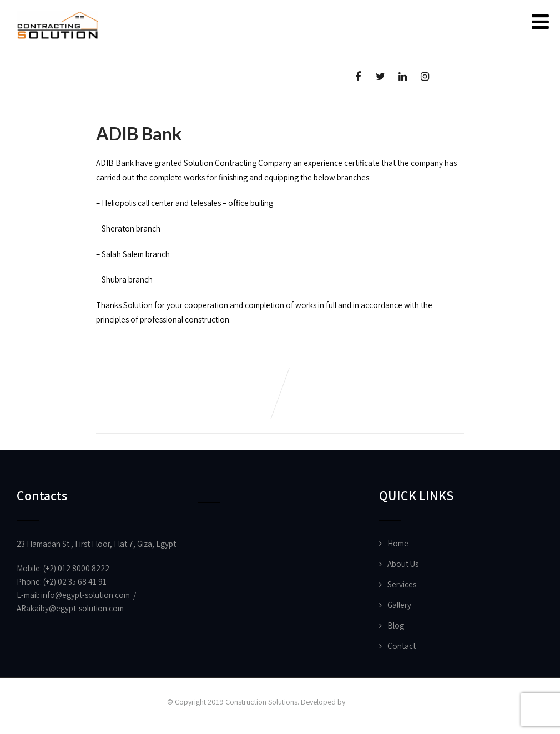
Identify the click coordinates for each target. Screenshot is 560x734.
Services (402, 584)
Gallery (399, 605)
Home (398, 543)
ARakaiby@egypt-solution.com (70, 608)
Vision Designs (370, 702)
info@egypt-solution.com (85, 595)
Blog (396, 625)
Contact (402, 646)
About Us (403, 564)
